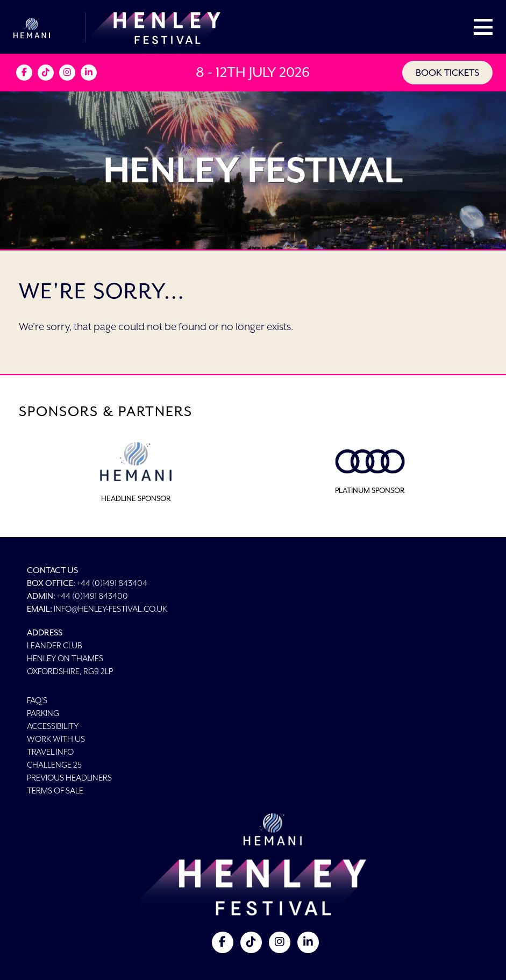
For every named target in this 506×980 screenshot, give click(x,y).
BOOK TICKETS (447, 73)
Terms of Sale (55, 791)
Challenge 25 (54, 765)
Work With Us (56, 739)
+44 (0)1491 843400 (92, 596)
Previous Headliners (69, 778)
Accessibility (53, 726)
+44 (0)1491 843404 (112, 583)
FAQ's (37, 700)
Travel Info (50, 752)
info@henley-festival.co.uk (111, 609)
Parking (43, 713)
